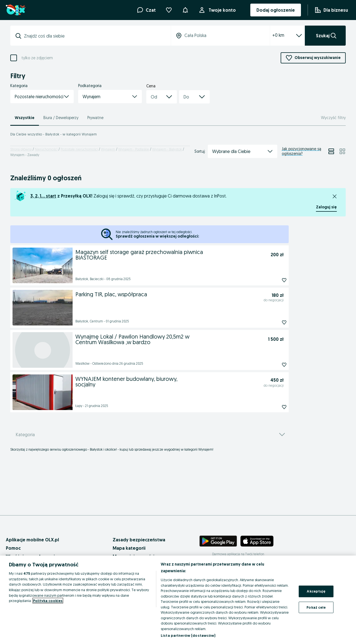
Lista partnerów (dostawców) (188, 635)
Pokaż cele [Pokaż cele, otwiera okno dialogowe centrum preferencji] (316, 607)
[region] (178, 600)
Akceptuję (316, 591)
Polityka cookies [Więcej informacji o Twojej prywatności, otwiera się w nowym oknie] (48, 601)
